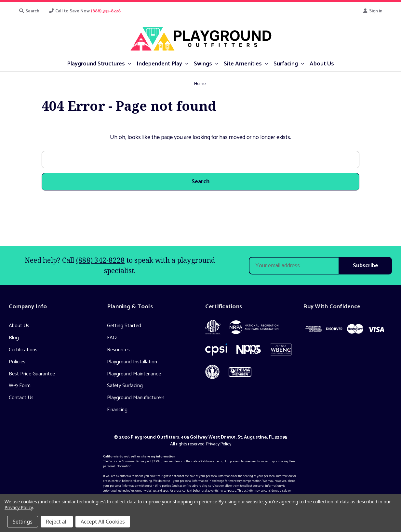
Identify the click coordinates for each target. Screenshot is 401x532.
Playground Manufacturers (136, 398)
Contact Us (21, 398)
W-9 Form (20, 386)
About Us (19, 326)
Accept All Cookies (103, 522)
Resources (118, 350)
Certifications (23, 350)
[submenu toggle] (129, 63)
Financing (117, 410)
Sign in (372, 11)
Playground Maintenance (134, 374)
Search (29, 11)
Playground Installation (132, 362)
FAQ (112, 338)
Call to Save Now (85, 11)
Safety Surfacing (125, 386)
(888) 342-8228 (100, 260)
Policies (17, 362)
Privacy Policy (219, 444)
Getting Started (124, 326)
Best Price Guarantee (32, 374)
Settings (23, 522)
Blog (14, 338)
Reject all (57, 522)
